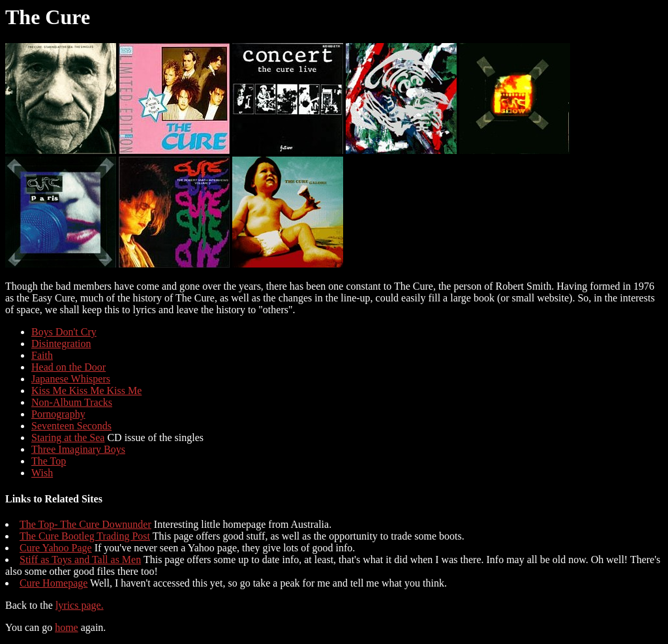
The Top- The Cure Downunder (85, 524)
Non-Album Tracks (72, 402)
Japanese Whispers (71, 379)
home (67, 627)
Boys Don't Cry (64, 332)
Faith (42, 355)
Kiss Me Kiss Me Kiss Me (86, 391)
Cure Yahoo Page (56, 548)
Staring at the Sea (68, 437)
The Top (49, 461)
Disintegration (61, 344)
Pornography (58, 414)
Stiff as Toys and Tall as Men (80, 560)
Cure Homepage (53, 583)
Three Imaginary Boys (78, 449)
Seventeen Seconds (71, 426)
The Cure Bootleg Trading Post (85, 536)
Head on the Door (68, 367)
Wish (42, 473)
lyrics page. (80, 605)
